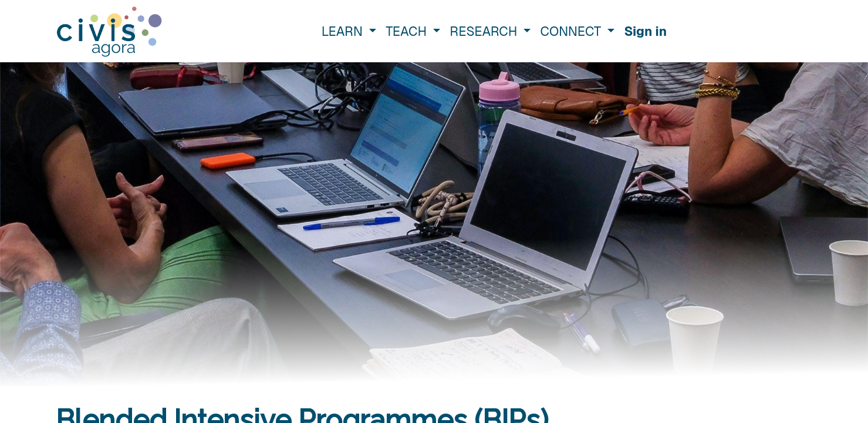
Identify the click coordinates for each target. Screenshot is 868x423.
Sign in (645, 31)
